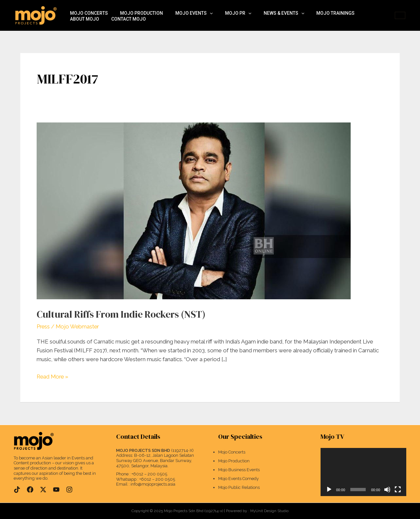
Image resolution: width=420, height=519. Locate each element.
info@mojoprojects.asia (153, 484)
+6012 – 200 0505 (149, 474)
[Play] (329, 490)
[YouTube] (56, 489)
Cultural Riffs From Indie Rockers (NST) (124, 314)
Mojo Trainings (322, 9)
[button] (400, 15)
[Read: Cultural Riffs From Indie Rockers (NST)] (194, 210)
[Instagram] (69, 489)
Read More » (53, 376)
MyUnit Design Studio (270, 511)
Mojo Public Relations (239, 488)
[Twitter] (43, 489)
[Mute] (387, 490)
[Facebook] (30, 489)
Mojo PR (229, 9)
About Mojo (366, 9)
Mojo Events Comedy (238, 479)
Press (44, 326)
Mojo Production (138, 9)
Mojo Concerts (88, 9)
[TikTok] (17, 489)
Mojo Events (188, 9)
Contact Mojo (86, 22)
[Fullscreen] (398, 490)
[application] (203, 9)
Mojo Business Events (239, 470)
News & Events (273, 9)
